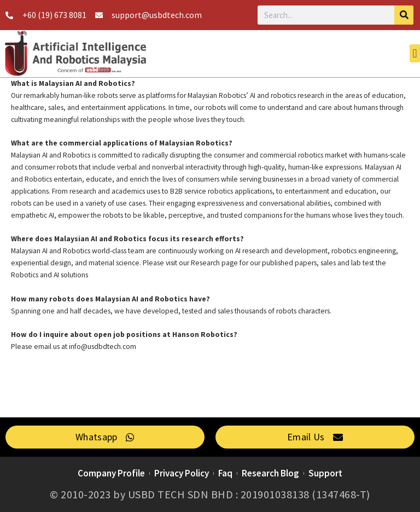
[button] (415, 53)
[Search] (404, 15)
